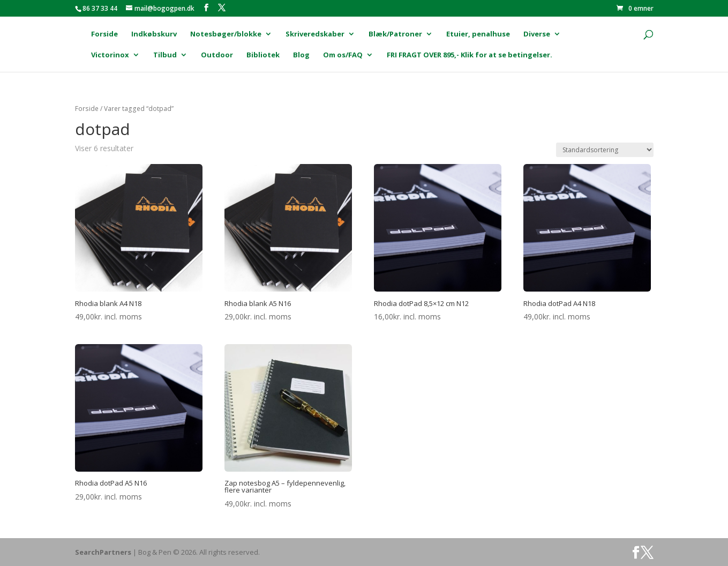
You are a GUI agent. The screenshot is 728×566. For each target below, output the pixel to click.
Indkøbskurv (154, 34)
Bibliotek (263, 55)
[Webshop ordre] (605, 150)
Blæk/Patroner (395, 34)
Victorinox (110, 55)
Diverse (537, 34)
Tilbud (165, 55)
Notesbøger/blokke (226, 34)
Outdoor (217, 55)
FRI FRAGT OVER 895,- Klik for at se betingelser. (470, 55)
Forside (104, 34)
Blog (301, 55)
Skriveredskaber (315, 34)
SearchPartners (104, 552)
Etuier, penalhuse (478, 34)
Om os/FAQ (343, 55)
